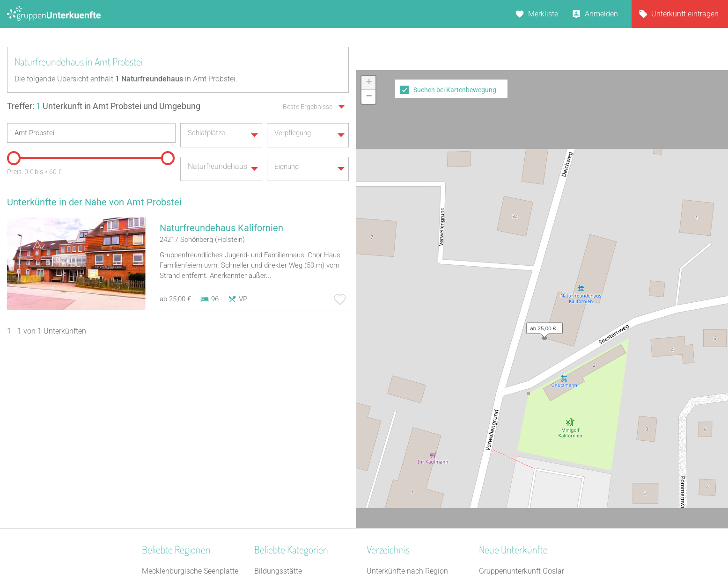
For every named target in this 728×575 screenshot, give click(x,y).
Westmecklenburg (171, 459)
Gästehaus (272, 459)
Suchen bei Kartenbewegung (455, 90)
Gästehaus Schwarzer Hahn (525, 447)
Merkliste (543, 14)
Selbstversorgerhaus (288, 398)
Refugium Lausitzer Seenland (527, 471)
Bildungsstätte (278, 386)
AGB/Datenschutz (339, 543)
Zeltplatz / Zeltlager (287, 435)
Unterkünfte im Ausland (405, 447)
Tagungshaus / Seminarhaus (302, 471)
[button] (542, 207)
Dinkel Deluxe (501, 459)
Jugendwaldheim (283, 423)
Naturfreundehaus (284, 447)
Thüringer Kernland (173, 411)
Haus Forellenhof (507, 423)
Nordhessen (162, 496)
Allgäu (152, 423)
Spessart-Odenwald (174, 471)
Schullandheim (279, 484)
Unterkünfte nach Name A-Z (412, 435)
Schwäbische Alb (170, 398)
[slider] (12, 153)
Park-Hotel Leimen (509, 435)
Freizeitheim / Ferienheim (296, 496)
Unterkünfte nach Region (407, 386)
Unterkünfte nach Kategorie (412, 411)
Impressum (395, 543)
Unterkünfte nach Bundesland (415, 398)
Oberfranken (162, 435)
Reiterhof (269, 411)
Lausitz (154, 484)
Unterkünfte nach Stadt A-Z (411, 423)
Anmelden (601, 14)
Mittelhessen (163, 447)
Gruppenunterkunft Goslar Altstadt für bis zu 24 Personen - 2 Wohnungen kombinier (532, 398)
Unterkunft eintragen (685, 14)
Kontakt (288, 543)
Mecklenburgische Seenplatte (190, 386)
